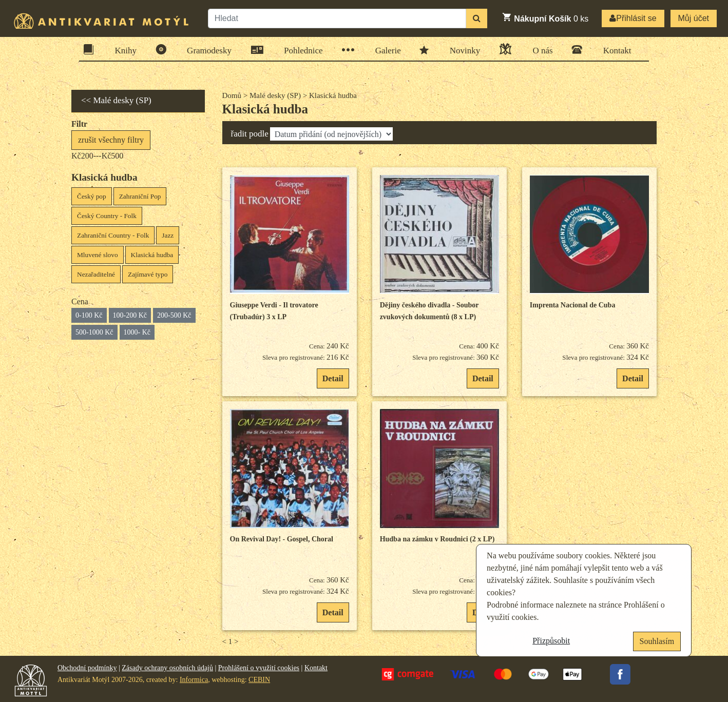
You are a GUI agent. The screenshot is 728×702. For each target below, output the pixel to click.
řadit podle (250, 134)
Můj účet (694, 18)
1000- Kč (137, 332)
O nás (539, 49)
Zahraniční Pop (140, 196)
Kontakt (614, 50)
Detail (333, 378)
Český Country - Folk (107, 216)
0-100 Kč (89, 315)
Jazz (168, 235)
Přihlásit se (633, 18)
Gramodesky (206, 50)
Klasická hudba (152, 255)
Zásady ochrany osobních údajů (167, 668)
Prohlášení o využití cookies (259, 668)
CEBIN (259, 680)
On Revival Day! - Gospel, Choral (282, 539)
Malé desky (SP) (275, 95)
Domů (232, 95)
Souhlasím (657, 641)
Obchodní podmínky (87, 668)
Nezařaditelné (96, 274)
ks (545, 17)
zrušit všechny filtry (111, 140)
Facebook (620, 674)
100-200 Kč (130, 315)
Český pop (92, 196)
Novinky (462, 50)
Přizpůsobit (551, 641)
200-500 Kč (174, 315)
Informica (194, 680)
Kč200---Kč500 (97, 156)
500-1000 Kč (94, 332)
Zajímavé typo (148, 274)
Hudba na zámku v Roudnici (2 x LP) (437, 539)
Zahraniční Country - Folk (113, 235)
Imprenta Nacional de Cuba (573, 305)
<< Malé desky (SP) (116, 100)
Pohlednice (300, 50)
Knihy (123, 50)
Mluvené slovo (98, 255)
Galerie (385, 50)
